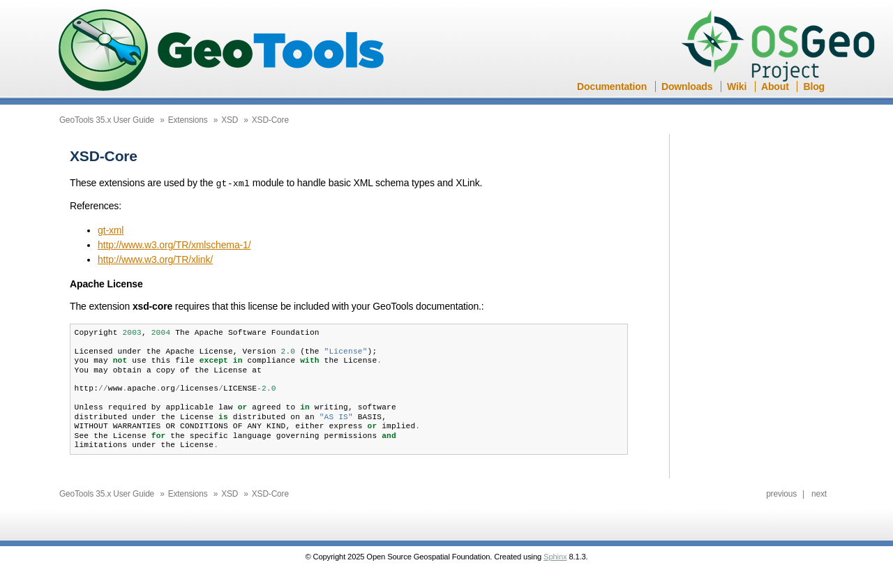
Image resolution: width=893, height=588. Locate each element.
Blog (814, 86)
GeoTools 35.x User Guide (107, 120)
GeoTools (222, 51)
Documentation (612, 86)
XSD (230, 120)
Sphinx (555, 556)
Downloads (687, 86)
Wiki (737, 86)
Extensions (188, 120)
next (819, 493)
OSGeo (782, 47)
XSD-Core (270, 120)
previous (781, 493)
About (775, 86)
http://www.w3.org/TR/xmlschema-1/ (174, 244)
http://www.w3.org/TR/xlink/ (155, 259)
